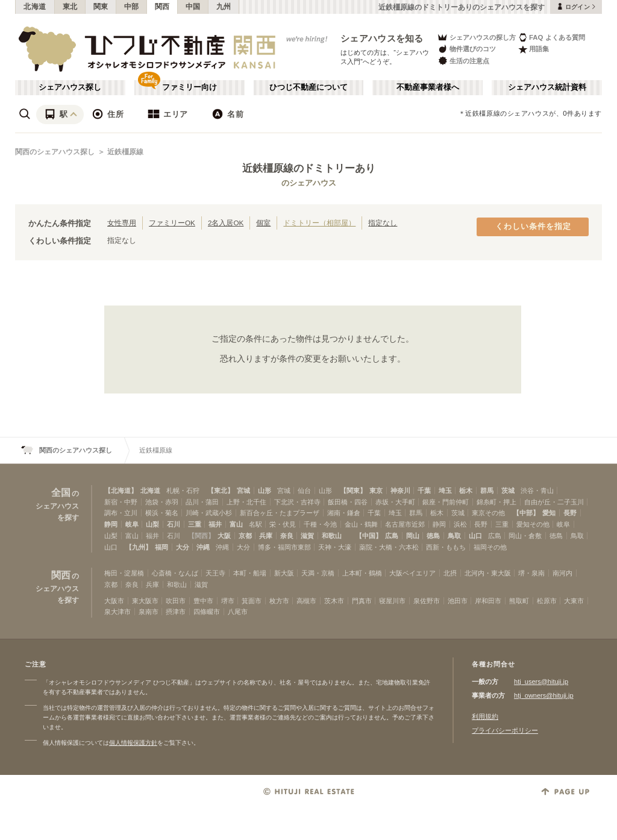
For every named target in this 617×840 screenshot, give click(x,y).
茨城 (508, 491)
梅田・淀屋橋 (124, 573)
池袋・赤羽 (162, 502)
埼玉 (445, 491)
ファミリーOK (172, 223)
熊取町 (519, 601)
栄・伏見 (283, 524)
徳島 (433, 536)
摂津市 (176, 612)
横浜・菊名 (162, 513)
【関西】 (201, 536)
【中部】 (526, 513)
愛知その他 (533, 524)
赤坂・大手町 (395, 502)
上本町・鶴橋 (362, 573)
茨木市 (334, 601)
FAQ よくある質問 (552, 37)
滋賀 (307, 536)
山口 (475, 536)
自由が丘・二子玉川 (554, 502)
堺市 (228, 601)
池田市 (458, 601)
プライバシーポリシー (505, 730)
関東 (101, 7)
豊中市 (203, 601)
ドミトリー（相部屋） (319, 223)
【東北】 (221, 491)
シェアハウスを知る (382, 38)
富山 (236, 524)
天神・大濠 (335, 547)
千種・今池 (320, 524)
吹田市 (176, 601)
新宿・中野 (121, 502)
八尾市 (238, 612)
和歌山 (332, 536)
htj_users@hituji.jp (541, 682)
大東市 (574, 601)
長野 (570, 513)
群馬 (487, 491)
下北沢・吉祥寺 (297, 502)
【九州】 (139, 547)
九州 (224, 7)
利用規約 (485, 716)
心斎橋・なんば (175, 573)
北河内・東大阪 (488, 573)
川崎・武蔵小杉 (209, 513)
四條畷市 (207, 612)
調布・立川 (121, 513)
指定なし (383, 223)
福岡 (161, 547)
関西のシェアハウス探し (55, 152)
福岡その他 (490, 547)
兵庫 (266, 536)
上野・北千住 (246, 502)
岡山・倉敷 (525, 536)
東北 (70, 7)
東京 (376, 491)
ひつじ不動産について (308, 87)
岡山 (413, 536)
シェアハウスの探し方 (476, 37)
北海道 (35, 7)
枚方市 (279, 601)
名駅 (255, 524)
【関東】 (353, 491)
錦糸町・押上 (496, 502)
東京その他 (488, 513)
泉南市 (149, 612)
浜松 (460, 524)
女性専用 (122, 223)
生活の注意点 (463, 61)
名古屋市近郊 (405, 524)
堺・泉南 (531, 573)
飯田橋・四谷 (348, 502)
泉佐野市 (427, 601)
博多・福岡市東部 (284, 547)
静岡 (111, 524)
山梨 (152, 524)
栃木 (466, 491)
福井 (215, 524)
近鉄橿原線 (125, 152)
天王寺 (215, 573)
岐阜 (132, 524)
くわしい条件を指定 (533, 227)
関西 (162, 7)
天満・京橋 (318, 573)
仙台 (304, 491)
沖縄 (203, 547)
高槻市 (306, 601)
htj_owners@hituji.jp (544, 695)
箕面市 (252, 601)
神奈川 (400, 491)
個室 (263, 223)
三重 (195, 524)
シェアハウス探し (70, 87)
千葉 (424, 491)
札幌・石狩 (183, 491)
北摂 (450, 573)
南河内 (562, 573)
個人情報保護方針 (133, 743)
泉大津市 (117, 612)
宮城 (243, 491)
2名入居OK (226, 223)
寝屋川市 (392, 601)
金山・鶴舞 (361, 524)
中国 (193, 7)
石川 (174, 524)
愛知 (549, 513)
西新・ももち (446, 547)
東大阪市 (145, 601)
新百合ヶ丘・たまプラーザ (280, 513)
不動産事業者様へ (428, 87)
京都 (245, 536)
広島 (392, 536)
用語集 (534, 49)
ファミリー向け (189, 87)
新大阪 (284, 573)
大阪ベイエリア (412, 573)
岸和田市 (488, 601)
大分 (183, 547)
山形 (265, 491)
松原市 (547, 601)
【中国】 (369, 536)
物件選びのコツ (466, 49)
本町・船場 (250, 573)
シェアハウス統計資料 (547, 87)
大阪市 (114, 601)
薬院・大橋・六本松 (389, 547)
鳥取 (454, 536)
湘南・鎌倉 (344, 513)
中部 (132, 7)
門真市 (362, 601)
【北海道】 (121, 491)
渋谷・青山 (537, 491)
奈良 (287, 536)
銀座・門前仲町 (446, 502)
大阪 (224, 536)
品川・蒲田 (202, 502)
